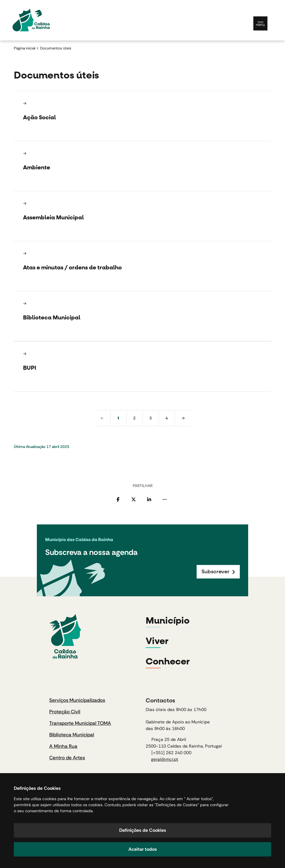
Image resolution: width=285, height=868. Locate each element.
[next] (183, 418)
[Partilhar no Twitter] (134, 499)
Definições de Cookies (143, 830)
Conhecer (168, 662)
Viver (157, 641)
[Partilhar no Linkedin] (149, 499)
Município (168, 621)
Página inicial (25, 48)
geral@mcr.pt (165, 759)
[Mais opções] (165, 499)
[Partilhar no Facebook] (118, 499)
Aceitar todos (143, 849)
